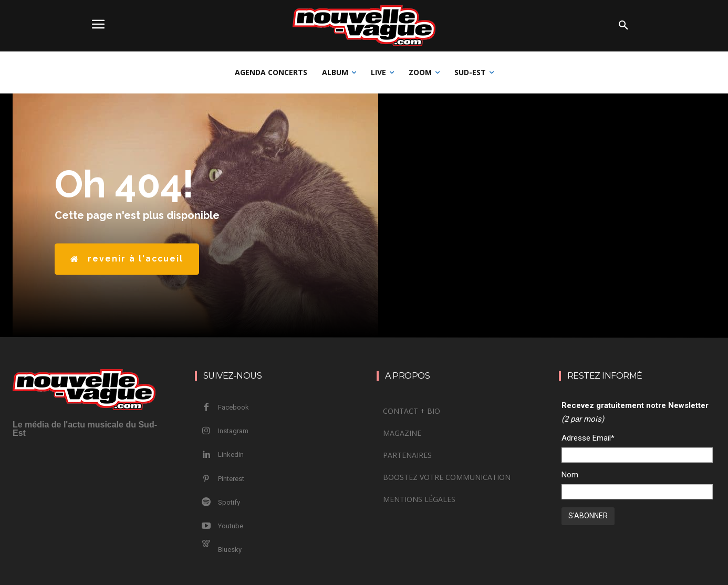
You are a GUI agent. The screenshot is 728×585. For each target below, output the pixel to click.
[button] (623, 26)
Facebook (233, 407)
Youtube (231, 526)
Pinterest (231, 479)
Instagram (233, 431)
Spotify (229, 502)
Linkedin (231, 455)
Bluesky (230, 550)
